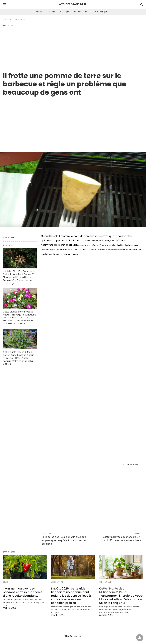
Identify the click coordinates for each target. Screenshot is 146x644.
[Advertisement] (73, 48)
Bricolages (64, 12)
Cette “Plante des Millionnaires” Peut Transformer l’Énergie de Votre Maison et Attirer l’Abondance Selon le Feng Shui (121, 596)
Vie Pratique (101, 12)
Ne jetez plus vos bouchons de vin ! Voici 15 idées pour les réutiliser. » (121, 539)
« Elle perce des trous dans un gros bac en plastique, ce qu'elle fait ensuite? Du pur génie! (64, 540)
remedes (51, 12)
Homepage (7, 19)
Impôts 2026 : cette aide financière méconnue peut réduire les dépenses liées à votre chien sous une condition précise (71, 596)
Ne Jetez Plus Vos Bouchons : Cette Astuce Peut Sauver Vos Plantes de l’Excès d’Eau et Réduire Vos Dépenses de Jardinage (20, 277)
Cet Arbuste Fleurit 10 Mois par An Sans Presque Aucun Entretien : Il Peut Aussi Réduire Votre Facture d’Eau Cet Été (19, 358)
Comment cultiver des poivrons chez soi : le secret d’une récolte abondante (22, 592)
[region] (73, 121)
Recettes (77, 12)
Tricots (88, 12)
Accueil (39, 12)
